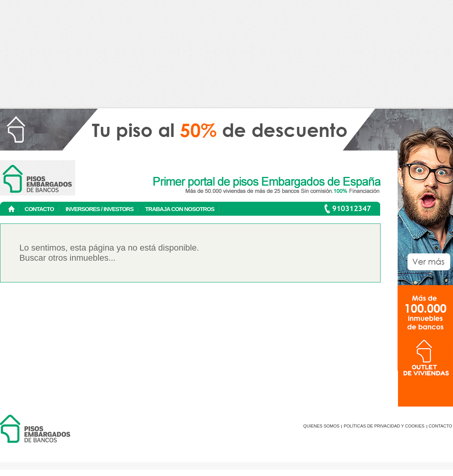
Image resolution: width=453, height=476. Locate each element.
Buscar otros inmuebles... (67, 258)
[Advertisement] (226, 54)
